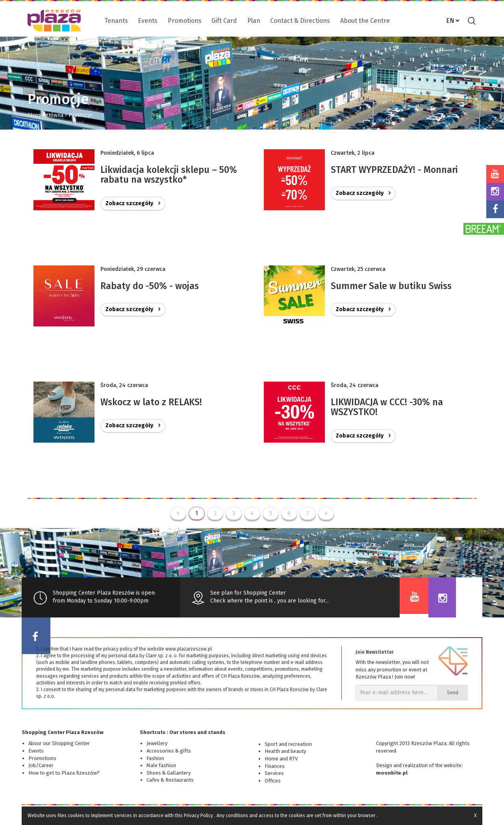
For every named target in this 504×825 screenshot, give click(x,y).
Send (453, 692)
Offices (273, 781)
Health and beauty (285, 751)
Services (274, 773)
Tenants (116, 21)
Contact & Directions (300, 21)
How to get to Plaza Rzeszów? (64, 773)
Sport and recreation (288, 744)
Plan (254, 21)
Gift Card (224, 21)
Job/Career (41, 765)
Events (148, 21)
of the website (445, 765)
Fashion (155, 758)
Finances (275, 766)
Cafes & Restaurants (170, 780)
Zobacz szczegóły (133, 203)
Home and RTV (281, 759)
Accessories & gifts (169, 751)
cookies (76, 816)
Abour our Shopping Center (59, 743)
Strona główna (45, 115)
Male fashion (161, 765)
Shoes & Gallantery (169, 773)
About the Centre (365, 21)
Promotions (185, 21)
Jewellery (157, 743)
